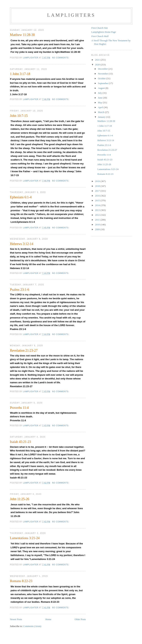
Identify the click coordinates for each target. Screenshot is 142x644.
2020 (98, 65)
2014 (98, 205)
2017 (98, 191)
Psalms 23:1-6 (20, 290)
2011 (98, 220)
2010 (98, 225)
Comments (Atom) (32, 626)
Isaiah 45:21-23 (21, 442)
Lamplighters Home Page (104, 32)
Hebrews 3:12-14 (22, 244)
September (103, 83)
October (102, 78)
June (100, 98)
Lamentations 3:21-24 (25, 538)
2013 (98, 210)
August (102, 88)
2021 (98, 60)
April (101, 107)
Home (48, 619)
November (103, 74)
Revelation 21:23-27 (24, 351)
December (103, 69)
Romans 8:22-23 (21, 581)
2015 (98, 200)
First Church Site (100, 28)
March (101, 112)
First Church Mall (100, 36)
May (100, 102)
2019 (98, 181)
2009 (98, 229)
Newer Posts (16, 619)
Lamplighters (71, 15)
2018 (98, 186)
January (102, 117)
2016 (98, 196)
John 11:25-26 (20, 499)
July (100, 93)
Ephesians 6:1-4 (21, 197)
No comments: (61, 58)
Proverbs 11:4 (19, 408)
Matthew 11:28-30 (22, 35)
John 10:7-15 (19, 116)
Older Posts (80, 619)
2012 (98, 215)
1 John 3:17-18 (20, 74)
